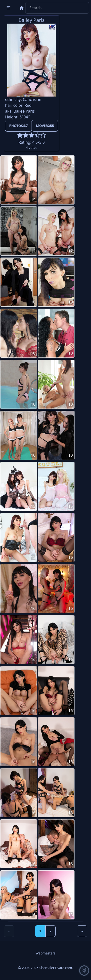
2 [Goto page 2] (50, 931)
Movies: (45, 126)
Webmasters (45, 953)
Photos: (18, 126)
